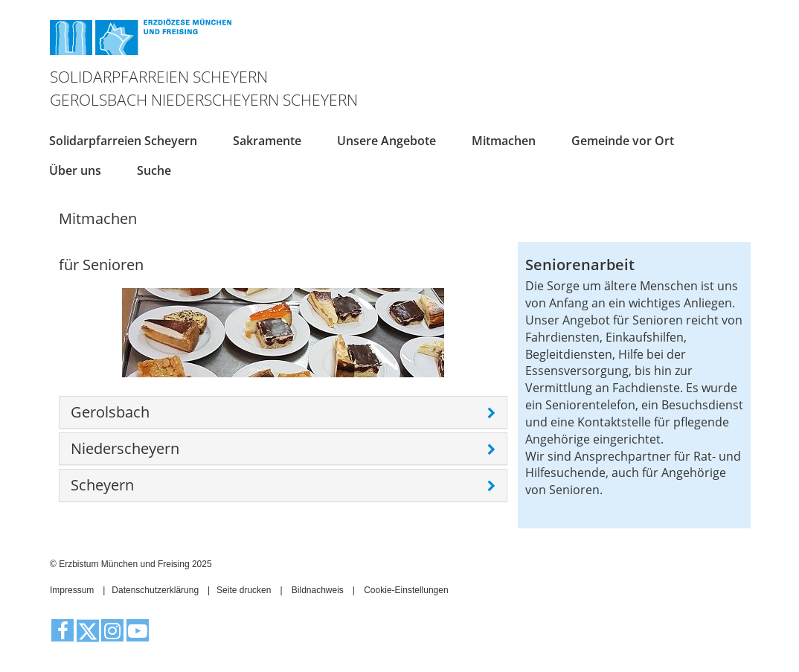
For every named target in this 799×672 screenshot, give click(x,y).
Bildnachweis (318, 590)
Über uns (75, 170)
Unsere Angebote (386, 141)
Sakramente (267, 141)
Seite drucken (244, 590)
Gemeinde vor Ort (623, 141)
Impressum (72, 590)
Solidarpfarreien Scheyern (123, 141)
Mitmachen (504, 141)
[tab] (283, 412)
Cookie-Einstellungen (406, 590)
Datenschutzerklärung (155, 590)
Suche (154, 170)
